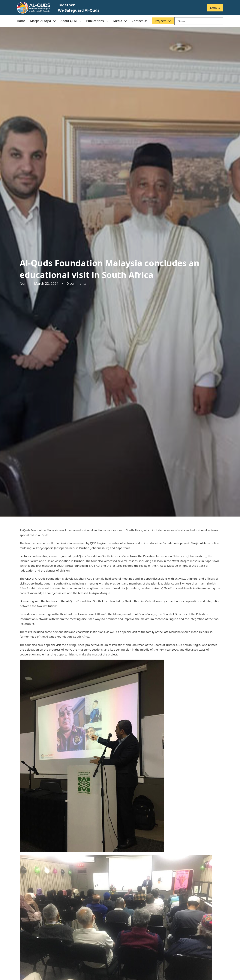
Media (118, 21)
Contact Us (140, 21)
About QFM (69, 21)
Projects (161, 21)
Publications (95, 21)
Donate (215, 8)
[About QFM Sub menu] (80, 21)
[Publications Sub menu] (107, 21)
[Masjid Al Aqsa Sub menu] (54, 21)
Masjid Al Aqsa (41, 21)
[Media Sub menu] (126, 21)
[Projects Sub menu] (170, 21)
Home (21, 21)
